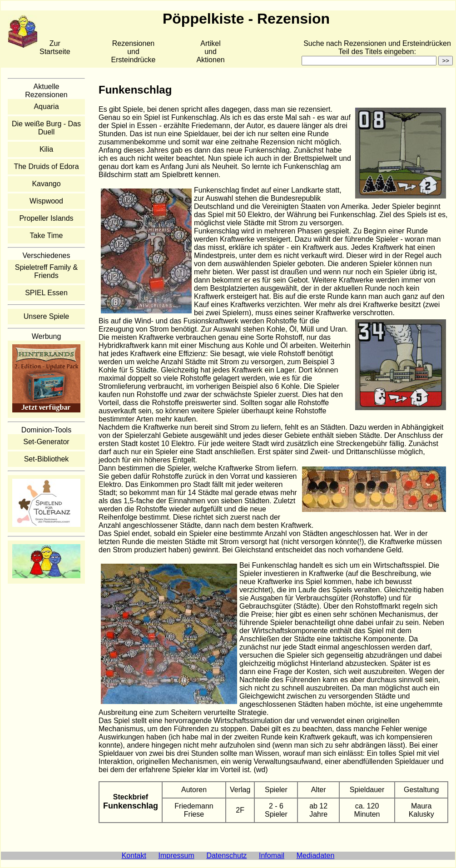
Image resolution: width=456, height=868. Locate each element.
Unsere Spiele (47, 316)
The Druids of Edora (46, 166)
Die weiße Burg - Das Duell (46, 128)
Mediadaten (316, 856)
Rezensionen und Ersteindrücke (134, 52)
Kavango (46, 184)
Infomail (272, 856)
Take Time (47, 236)
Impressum (176, 856)
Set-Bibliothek (47, 459)
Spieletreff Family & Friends (46, 271)
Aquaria (46, 107)
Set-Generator (46, 442)
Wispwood (46, 201)
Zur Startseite (55, 47)
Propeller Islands (46, 218)
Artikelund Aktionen (210, 52)
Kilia (46, 149)
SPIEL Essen (46, 293)
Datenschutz (226, 856)
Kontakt (134, 856)
